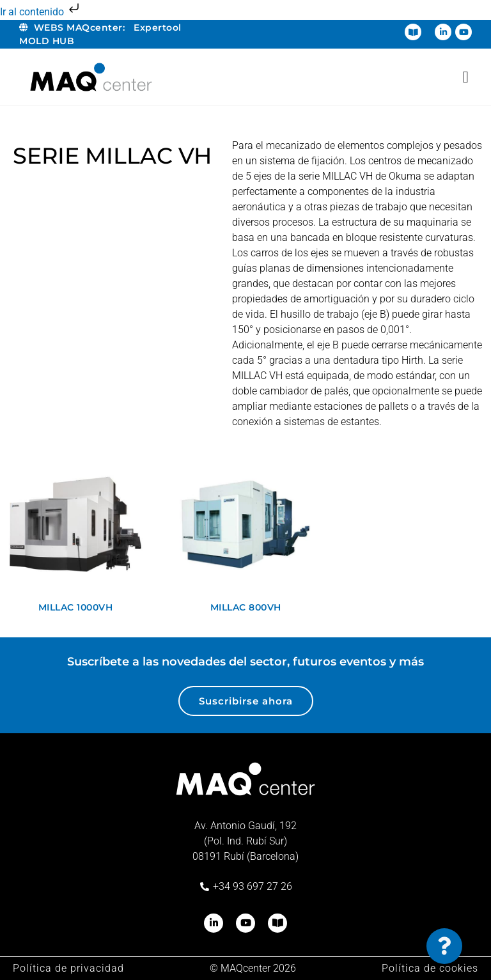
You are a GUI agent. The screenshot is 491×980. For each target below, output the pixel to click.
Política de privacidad (68, 968)
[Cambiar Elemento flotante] (444, 946)
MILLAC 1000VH (76, 607)
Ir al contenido (41, 12)
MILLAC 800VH (246, 607)
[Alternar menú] (465, 77)
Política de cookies (430, 968)
